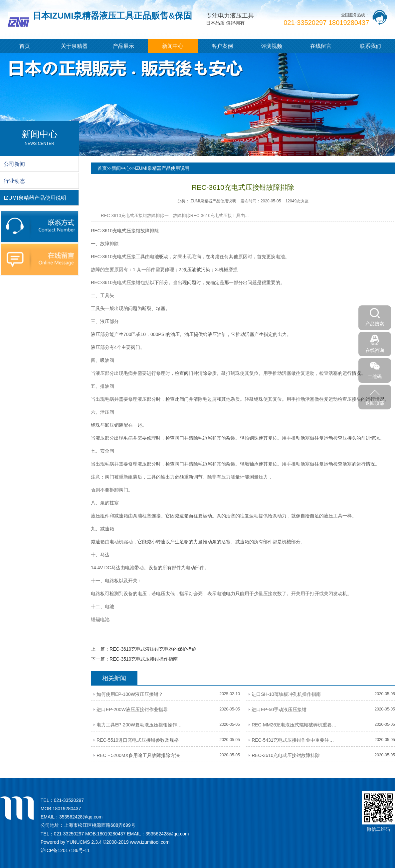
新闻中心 (173, 46)
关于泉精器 (74, 46)
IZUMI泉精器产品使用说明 (162, 168)
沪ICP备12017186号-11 (65, 850)
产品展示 (123, 46)
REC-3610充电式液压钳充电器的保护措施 (153, 649)
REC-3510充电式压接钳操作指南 (144, 659)
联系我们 (370, 46)
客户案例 (222, 46)
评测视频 (272, 46)
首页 (25, 46)
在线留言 (321, 46)
